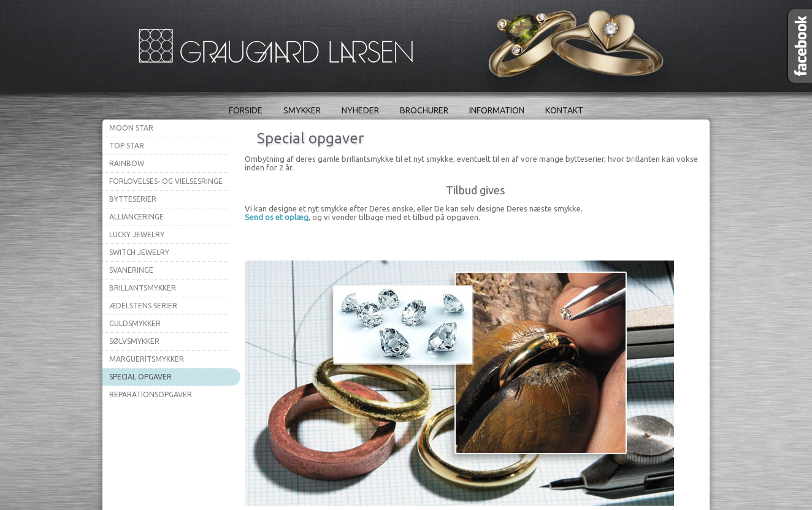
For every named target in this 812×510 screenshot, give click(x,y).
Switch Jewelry (139, 252)
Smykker (302, 110)
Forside (246, 110)
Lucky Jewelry (137, 234)
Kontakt (564, 110)
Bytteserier (133, 199)
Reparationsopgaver (151, 394)
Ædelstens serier (143, 306)
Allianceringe (136, 217)
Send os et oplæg (277, 217)
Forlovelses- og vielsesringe (166, 181)
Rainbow (127, 163)
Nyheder (360, 110)
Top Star (127, 146)
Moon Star (131, 128)
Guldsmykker (135, 323)
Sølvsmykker (134, 341)
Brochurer (424, 110)
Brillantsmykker (143, 288)
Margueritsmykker (147, 359)
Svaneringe (131, 270)
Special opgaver (140, 377)
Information (497, 110)
